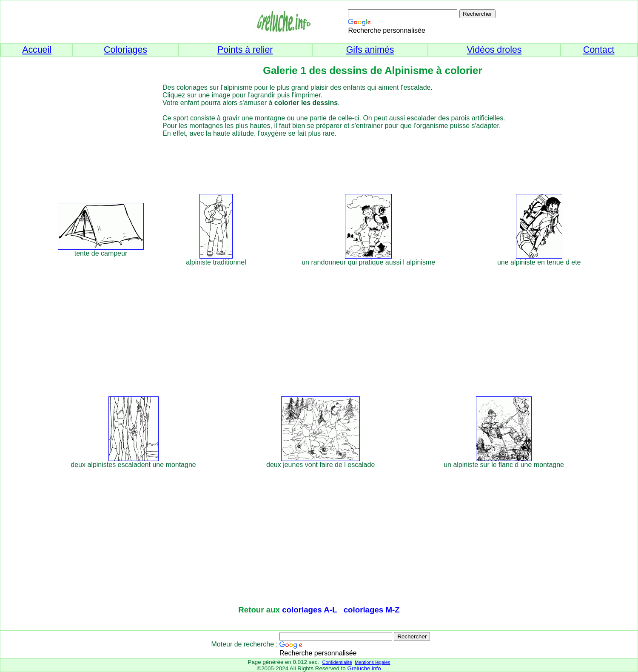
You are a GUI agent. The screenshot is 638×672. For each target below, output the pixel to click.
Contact (599, 50)
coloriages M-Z (371, 610)
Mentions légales (372, 662)
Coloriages (125, 50)
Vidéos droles (494, 50)
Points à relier (245, 50)
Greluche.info (364, 668)
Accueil (37, 50)
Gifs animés (370, 50)
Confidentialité (337, 662)
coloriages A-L (309, 610)
